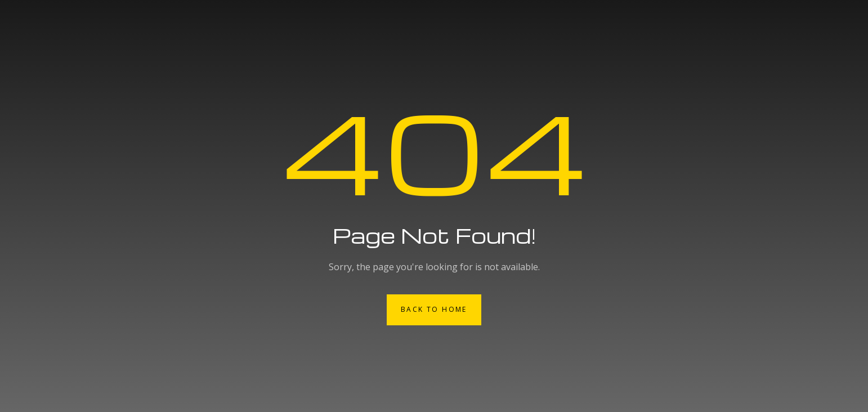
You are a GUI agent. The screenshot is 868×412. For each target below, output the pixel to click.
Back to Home (434, 309)
